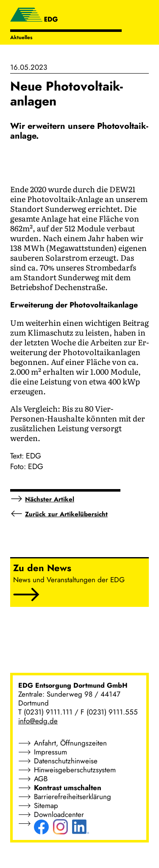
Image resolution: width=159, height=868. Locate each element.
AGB (41, 779)
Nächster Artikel (50, 499)
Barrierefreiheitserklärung (73, 797)
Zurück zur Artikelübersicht (66, 514)
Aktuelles (21, 37)
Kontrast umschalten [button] (68, 788)
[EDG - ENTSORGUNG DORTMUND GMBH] (34, 16)
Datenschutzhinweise (66, 761)
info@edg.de (38, 721)
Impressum (50, 752)
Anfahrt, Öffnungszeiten (70, 743)
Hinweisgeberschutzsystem (75, 770)
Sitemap (46, 805)
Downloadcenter (59, 814)
